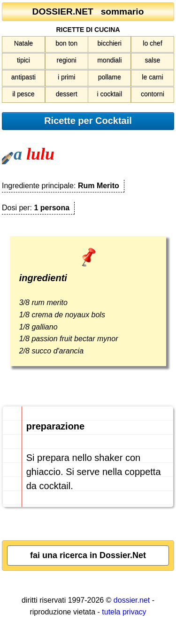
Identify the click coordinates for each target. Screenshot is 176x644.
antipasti (23, 77)
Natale (23, 43)
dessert (67, 94)
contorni (153, 94)
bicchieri (110, 43)
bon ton (66, 43)
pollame (110, 77)
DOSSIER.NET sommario (88, 11)
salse (153, 60)
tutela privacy (124, 612)
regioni (67, 60)
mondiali (109, 60)
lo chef (152, 43)
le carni (152, 77)
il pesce (23, 94)
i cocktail (109, 94)
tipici (23, 60)
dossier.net (132, 600)
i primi (66, 77)
